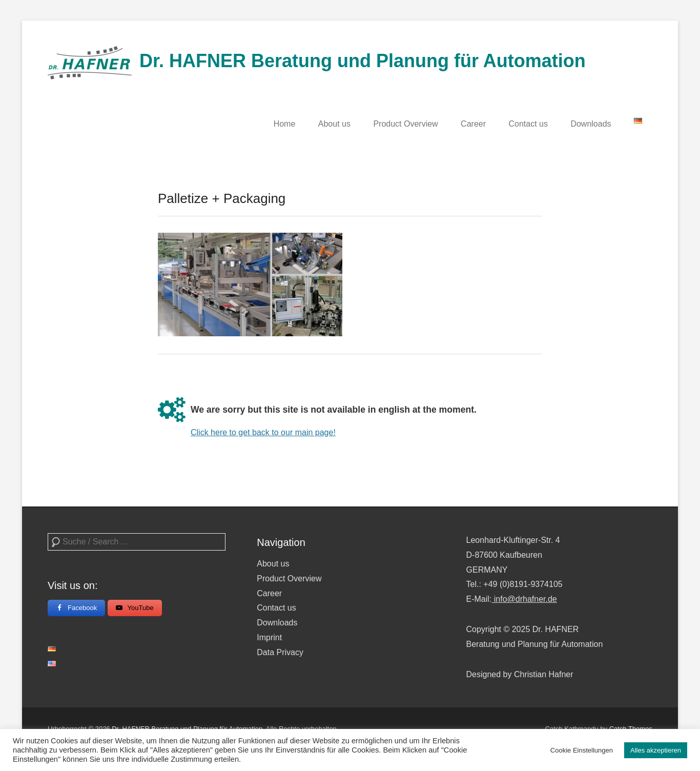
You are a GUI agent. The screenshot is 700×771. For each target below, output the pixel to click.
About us (334, 124)
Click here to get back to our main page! (263, 432)
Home (285, 124)
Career (473, 124)
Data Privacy (280, 652)
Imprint (269, 637)
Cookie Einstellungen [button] (582, 750)
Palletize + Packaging (222, 198)
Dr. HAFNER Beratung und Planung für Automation (363, 61)
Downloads (591, 124)
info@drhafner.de (524, 599)
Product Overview (405, 124)
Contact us (528, 124)
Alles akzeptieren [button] (656, 750)
